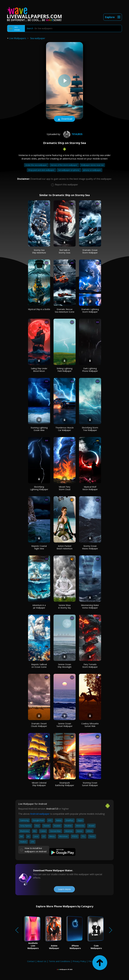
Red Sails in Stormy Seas (64, 251)
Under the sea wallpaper (36, 165)
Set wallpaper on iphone (69, 170)
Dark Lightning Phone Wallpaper (90, 370)
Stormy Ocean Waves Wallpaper (90, 547)
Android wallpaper (40, 814)
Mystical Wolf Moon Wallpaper (90, 488)
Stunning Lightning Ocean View (39, 429)
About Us (42, 961)
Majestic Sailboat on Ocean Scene (39, 666)
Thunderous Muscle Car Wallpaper (64, 429)
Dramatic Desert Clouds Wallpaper (39, 725)
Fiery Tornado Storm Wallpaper (90, 666)
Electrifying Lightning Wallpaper (39, 488)
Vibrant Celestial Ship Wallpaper (39, 784)
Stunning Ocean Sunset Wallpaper (90, 784)
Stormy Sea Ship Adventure (39, 251)
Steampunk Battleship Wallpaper (65, 784)
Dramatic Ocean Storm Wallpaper (90, 251)
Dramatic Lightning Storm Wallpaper (90, 311)
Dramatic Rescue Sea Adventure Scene (65, 311)
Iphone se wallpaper (92, 170)
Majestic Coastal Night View (39, 547)
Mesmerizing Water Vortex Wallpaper (90, 606)
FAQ (90, 961)
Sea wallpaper (38, 38)
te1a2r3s (72, 134)
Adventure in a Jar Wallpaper (39, 606)
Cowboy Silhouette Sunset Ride (90, 725)
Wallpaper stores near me (92, 165)
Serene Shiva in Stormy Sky (64, 606)
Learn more (64, 889)
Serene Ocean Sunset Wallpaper (64, 725)
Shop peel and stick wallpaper (41, 170)
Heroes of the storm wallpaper (64, 165)
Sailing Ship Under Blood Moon (39, 370)
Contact (31, 961)
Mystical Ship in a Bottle (39, 309)
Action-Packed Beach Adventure (65, 547)
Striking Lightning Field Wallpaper (64, 370)
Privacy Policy (79, 961)
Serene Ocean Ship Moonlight (65, 666)
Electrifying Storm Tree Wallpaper (90, 429)
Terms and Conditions (59, 961)
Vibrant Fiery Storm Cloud (65, 488)
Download (64, 119)
